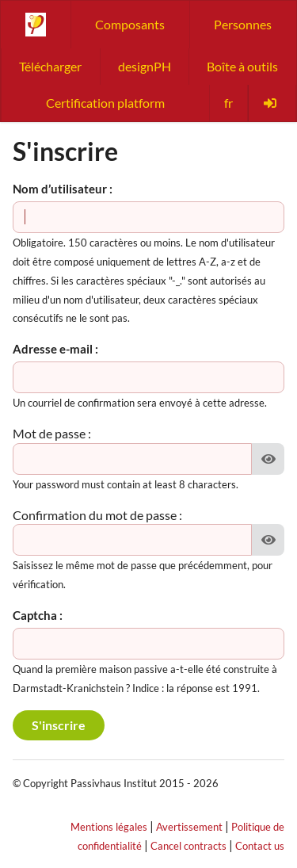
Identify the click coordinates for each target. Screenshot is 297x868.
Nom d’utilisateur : (63, 189)
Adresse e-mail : (55, 349)
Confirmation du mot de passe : (97, 515)
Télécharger (50, 66)
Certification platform (105, 103)
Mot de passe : (52, 433)
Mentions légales (109, 827)
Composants (130, 24)
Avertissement (189, 827)
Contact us (260, 846)
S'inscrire (59, 725)
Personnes (243, 24)
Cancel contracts (188, 846)
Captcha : (38, 615)
